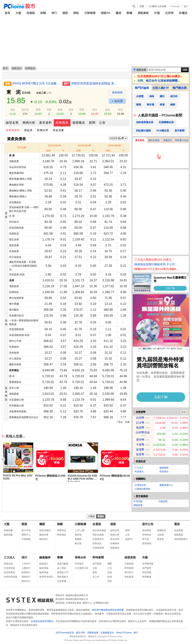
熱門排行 (129, 572)
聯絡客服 (138, 505)
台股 (95, 568)
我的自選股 (154, 140)
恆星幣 (140, 454)
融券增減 (44, 572)
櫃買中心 (26, 535)
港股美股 (143, 13)
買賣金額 (8, 564)
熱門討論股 (142, 88)
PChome (175, 6)
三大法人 (139, 468)
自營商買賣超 (11, 577)
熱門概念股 (180, 88)
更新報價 (117, 92)
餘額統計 (44, 564)
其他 (110, 572)
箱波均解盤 (63, 564)
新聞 (142, 6)
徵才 (136, 633)
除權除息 (162, 530)
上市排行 (26, 564)
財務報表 (62, 123)
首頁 (7, 13)
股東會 (160, 539)
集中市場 (26, 530)
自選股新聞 (98, 548)
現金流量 (58, 130)
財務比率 (43, 130)
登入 (186, 6)
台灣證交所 (140, 485)
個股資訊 (17, 68)
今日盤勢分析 (82, 568)
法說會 (160, 535)
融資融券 (164, 468)
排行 (54, 13)
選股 (65, 13)
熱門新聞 (97, 564)
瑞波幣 (140, 427)
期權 (129, 13)
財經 (110, 577)
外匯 (157, 13)
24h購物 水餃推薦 (157, 6)
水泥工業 (41, 93)
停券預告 (147, 535)
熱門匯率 (147, 568)
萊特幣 (140, 440)
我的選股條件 (181, 539)
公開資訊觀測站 (143, 489)
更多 (184, 412)
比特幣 (169, 13)
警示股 (146, 539)
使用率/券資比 (46, 577)
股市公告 (148, 524)
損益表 (28, 130)
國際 (110, 564)
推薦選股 (179, 535)
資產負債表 (13, 130)
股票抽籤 (147, 543)
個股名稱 (141, 70)
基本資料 (45, 123)
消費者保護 (93, 633)
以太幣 (140, 423)
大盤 (18, 13)
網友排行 (26, 581)
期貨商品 (62, 530)
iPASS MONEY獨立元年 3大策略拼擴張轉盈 (36, 83)
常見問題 (138, 501)
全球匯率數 (148, 564)
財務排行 (26, 572)
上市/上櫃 (80, 530)
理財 (110, 581)
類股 (76, 13)
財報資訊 (97, 543)
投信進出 (164, 471)
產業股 (78, 535)
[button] (131, 459)
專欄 (60, 557)
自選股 (31, 13)
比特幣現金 (143, 432)
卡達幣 (140, 445)
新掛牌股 (147, 530)
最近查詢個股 (99, 530)
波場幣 (140, 449)
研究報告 (79, 564)
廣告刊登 (80, 633)
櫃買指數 (8, 535)
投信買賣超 (9, 572)
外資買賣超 (9, 568)
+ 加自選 (117, 101)
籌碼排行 (26, 577)
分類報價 (90, 13)
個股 (113, 524)
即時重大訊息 (182, 140)
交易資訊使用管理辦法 (42, 621)
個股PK (106, 13)
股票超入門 (63, 572)
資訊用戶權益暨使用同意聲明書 (108, 610)
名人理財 (62, 568)
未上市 (96, 577)
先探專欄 (62, 581)
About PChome (124, 633)
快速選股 (179, 530)
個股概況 (79, 123)
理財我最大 (63, 577)
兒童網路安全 (107, 633)
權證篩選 (44, 535)
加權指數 (8, 530)
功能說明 (163, 501)
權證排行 (44, 539)
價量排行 (168, 140)
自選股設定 (98, 539)
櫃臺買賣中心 (166, 485)
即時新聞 (98, 557)
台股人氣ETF (161, 88)
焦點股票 (129, 577)
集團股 (78, 539)
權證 (118, 13)
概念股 (78, 543)
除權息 (183, 13)
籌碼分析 (29, 123)
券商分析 (80, 557)
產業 (95, 572)
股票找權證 (45, 530)
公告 (102, 123)
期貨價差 (62, 535)
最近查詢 (140, 140)
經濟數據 (147, 577)
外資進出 (139, 471)
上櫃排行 (26, 568)
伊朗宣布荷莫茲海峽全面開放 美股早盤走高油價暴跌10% (95, 83)
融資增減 (44, 568)
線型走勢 (12, 123)
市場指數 (26, 539)
